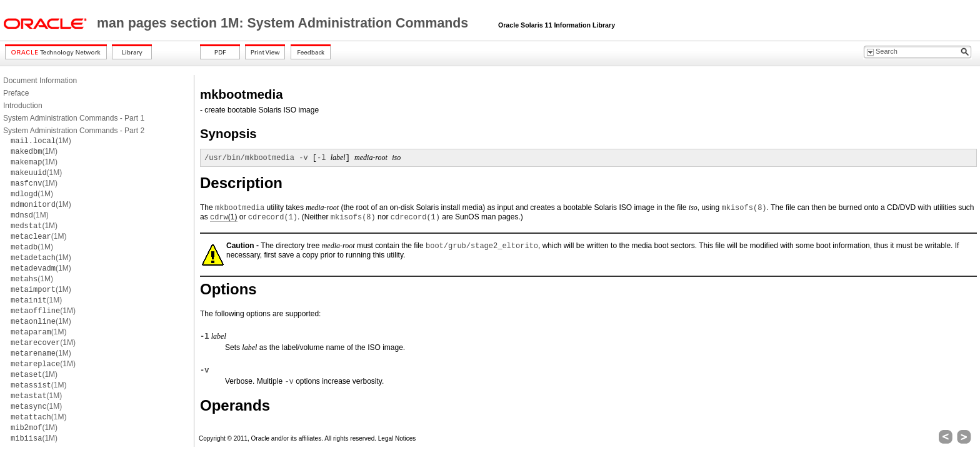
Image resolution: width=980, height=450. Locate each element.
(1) (223, 217)
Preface (16, 93)
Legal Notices (397, 438)
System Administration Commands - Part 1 (74, 118)
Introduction (23, 106)
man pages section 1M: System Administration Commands (284, 23)
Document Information (40, 81)
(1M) (41, 141)
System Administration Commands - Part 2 (74, 131)
